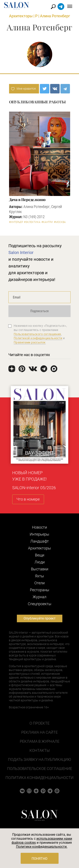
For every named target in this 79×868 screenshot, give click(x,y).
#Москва (60, 222)
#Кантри (47, 222)
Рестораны (40, 590)
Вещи (40, 555)
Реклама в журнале (40, 741)
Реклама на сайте (39, 732)
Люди (40, 562)
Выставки (40, 569)
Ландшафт (40, 541)
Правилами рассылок (30, 342)
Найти (53, 7)
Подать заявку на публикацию (39, 759)
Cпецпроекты (40, 604)
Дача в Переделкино (27, 200)
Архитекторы (21, 16)
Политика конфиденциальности (39, 778)
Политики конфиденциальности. (42, 847)
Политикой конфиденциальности (38, 338)
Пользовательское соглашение (40, 769)
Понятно (39, 859)
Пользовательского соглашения (37, 334)
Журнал (39, 597)
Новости (39, 527)
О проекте (39, 723)
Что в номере (28, 499)
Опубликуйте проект (40, 618)
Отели (39, 583)
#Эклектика (32, 222)
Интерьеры (39, 534)
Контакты (40, 750)
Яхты (39, 576)
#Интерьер (16, 222)
